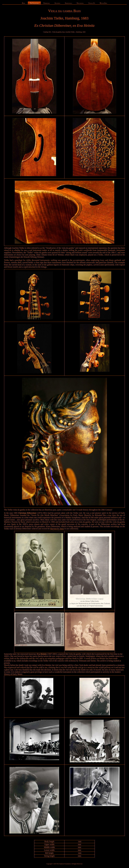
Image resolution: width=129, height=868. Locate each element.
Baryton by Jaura (57, 529)
